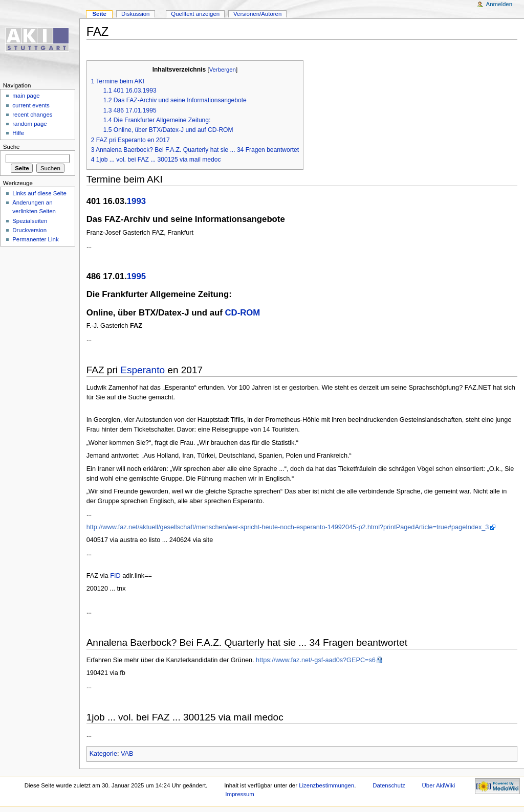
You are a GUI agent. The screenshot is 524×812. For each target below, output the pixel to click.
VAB (127, 754)
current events (31, 105)
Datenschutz (389, 785)
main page (26, 96)
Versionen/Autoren (257, 14)
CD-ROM (242, 313)
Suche (12, 147)
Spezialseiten (30, 221)
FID (115, 576)
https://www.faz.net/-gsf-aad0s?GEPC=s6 (316, 660)
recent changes (32, 115)
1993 (136, 201)
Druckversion (29, 230)
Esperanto (143, 370)
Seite (99, 14)
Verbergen (223, 70)
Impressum (240, 794)
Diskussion (135, 14)
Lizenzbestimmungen (326, 785)
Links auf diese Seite (39, 193)
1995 (136, 276)
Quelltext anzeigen (195, 14)
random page (30, 124)
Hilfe (18, 133)
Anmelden (499, 4)
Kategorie (103, 754)
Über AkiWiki (439, 785)
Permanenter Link (35, 239)
